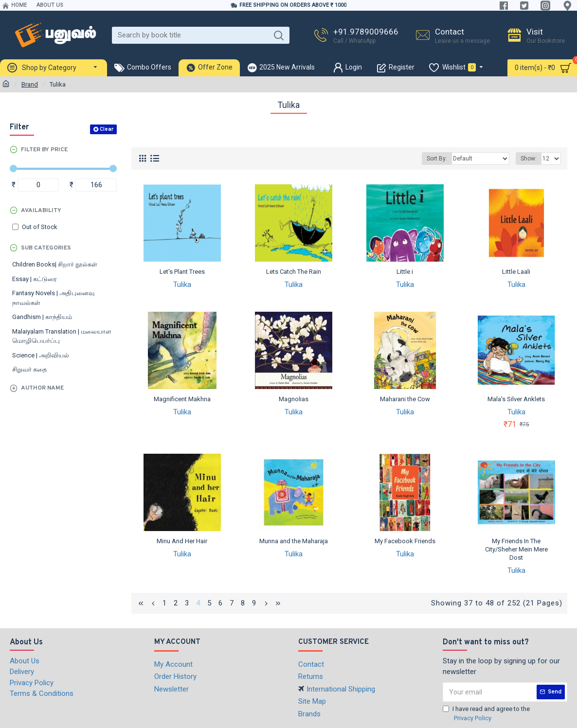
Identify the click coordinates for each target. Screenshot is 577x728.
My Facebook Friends (405, 541)
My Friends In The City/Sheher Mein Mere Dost (516, 549)
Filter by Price (44, 150)
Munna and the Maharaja (294, 541)
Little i (405, 272)
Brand (30, 84)
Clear (107, 129)
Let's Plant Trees (182, 272)
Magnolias (294, 399)
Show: (529, 159)
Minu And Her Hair (182, 541)
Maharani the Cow (405, 399)
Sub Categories (46, 248)
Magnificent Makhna (182, 399)
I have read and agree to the (486, 714)
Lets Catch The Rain (294, 272)
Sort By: (437, 159)
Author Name (42, 388)
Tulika (182, 284)
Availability (41, 211)
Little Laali (516, 272)
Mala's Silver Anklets (516, 399)
